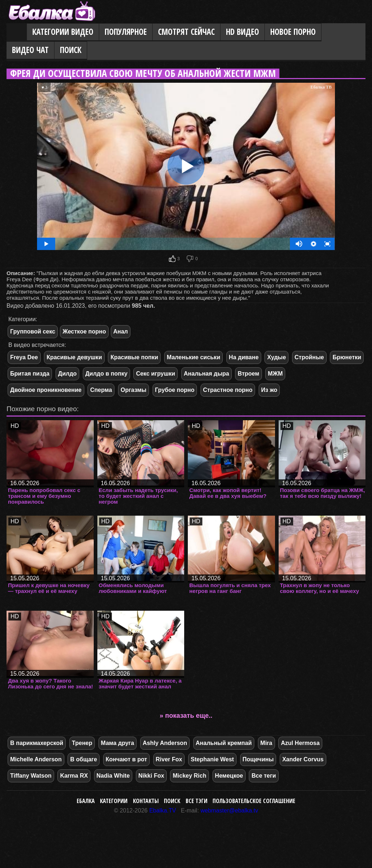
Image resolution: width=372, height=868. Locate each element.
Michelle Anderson (36, 759)
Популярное (126, 32)
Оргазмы (134, 390)
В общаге (84, 759)
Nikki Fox (151, 776)
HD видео (242, 32)
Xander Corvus (303, 759)
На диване (244, 357)
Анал (121, 331)
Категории (114, 801)
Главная (17, 32)
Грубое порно (175, 390)
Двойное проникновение (46, 390)
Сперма (101, 390)
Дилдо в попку (106, 374)
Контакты (146, 801)
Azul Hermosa (300, 743)
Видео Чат (30, 50)
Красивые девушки (74, 357)
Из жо (269, 390)
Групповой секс (33, 331)
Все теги (264, 776)
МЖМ (275, 374)
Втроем (248, 374)
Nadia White (113, 776)
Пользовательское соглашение (254, 801)
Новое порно (293, 32)
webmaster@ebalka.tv (229, 810)
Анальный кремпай (224, 743)
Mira (266, 743)
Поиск (71, 50)
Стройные (309, 357)
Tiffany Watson (31, 776)
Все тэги (197, 801)
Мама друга (118, 743)
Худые (276, 357)
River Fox (169, 759)
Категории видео (63, 32)
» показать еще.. (186, 716)
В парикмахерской (37, 743)
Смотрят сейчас (186, 32)
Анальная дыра (207, 374)
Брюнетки (347, 357)
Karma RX (74, 776)
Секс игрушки (155, 374)
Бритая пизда (30, 374)
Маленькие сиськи (193, 357)
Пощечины (258, 759)
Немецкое (229, 776)
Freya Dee (24, 357)
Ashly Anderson (165, 743)
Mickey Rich (189, 776)
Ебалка (86, 801)
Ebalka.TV (163, 810)
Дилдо (67, 374)
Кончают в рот (126, 759)
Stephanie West (212, 759)
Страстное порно (228, 390)
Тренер (82, 743)
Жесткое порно (84, 331)
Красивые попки (134, 357)
